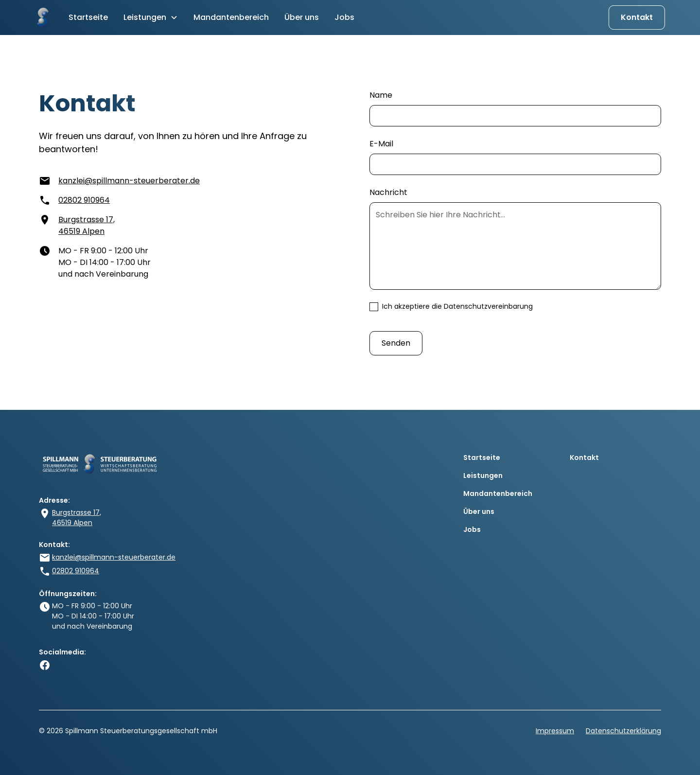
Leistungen (483, 476)
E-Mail (381, 144)
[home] (42, 18)
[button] (151, 18)
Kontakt (637, 17)
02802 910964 (84, 200)
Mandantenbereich (231, 17)
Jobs (344, 17)
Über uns (302, 17)
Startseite (88, 17)
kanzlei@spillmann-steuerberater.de (129, 181)
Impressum (555, 731)
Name (381, 95)
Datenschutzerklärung (623, 731)
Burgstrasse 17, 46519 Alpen (87, 225)
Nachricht (388, 192)
